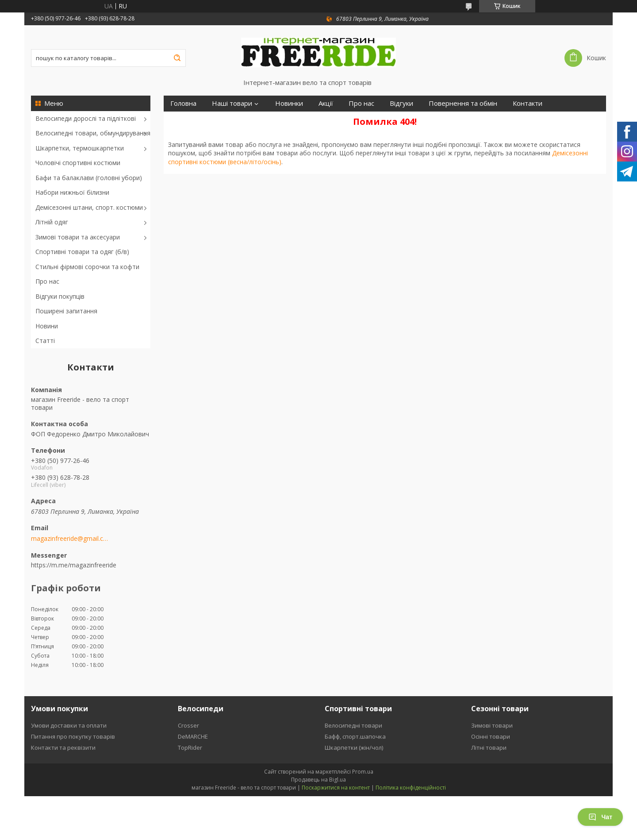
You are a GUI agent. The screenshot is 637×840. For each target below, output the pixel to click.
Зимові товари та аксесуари (78, 237)
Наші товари (232, 103)
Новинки (289, 103)
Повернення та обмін (463, 103)
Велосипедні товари (353, 725)
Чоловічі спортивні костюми (78, 163)
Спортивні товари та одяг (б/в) (82, 252)
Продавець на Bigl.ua (318, 780)
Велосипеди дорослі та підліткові (86, 118)
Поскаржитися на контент (336, 788)
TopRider (190, 748)
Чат (600, 817)
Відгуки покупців (60, 296)
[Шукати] (177, 58)
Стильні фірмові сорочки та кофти (87, 267)
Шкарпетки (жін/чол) (354, 748)
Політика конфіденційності (411, 788)
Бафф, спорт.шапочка (355, 736)
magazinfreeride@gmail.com (70, 539)
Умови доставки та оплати (69, 725)
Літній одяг (52, 222)
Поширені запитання (66, 311)
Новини (47, 326)
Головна (183, 103)
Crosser (188, 725)
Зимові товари (492, 725)
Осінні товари (491, 736)
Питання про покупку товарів (73, 736)
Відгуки (401, 103)
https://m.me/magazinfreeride (74, 565)
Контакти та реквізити (63, 748)
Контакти (528, 103)
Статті (45, 341)
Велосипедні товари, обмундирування (93, 133)
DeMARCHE (193, 736)
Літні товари (489, 748)
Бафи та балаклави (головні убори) (89, 178)
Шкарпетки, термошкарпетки (80, 148)
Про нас (47, 281)
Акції (326, 103)
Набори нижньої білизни (72, 192)
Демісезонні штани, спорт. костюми (89, 207)
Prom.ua (363, 772)
